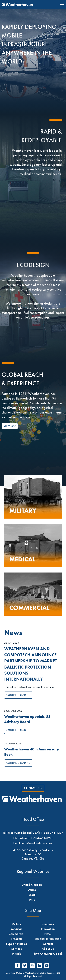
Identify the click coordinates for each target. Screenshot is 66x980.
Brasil (32, 895)
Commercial (16, 934)
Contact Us (33, 788)
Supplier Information (48, 939)
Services (16, 949)
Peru (32, 900)
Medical (16, 929)
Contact (48, 944)
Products (16, 939)
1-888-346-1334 (52, 833)
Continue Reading (18, 695)
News (48, 934)
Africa (32, 890)
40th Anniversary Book (48, 954)
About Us (48, 949)
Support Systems (16, 944)
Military (16, 924)
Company (48, 924)
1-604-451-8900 (42, 838)
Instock (16, 954)
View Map (10, 426)
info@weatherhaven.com (37, 843)
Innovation (48, 929)
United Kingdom (32, 885)
